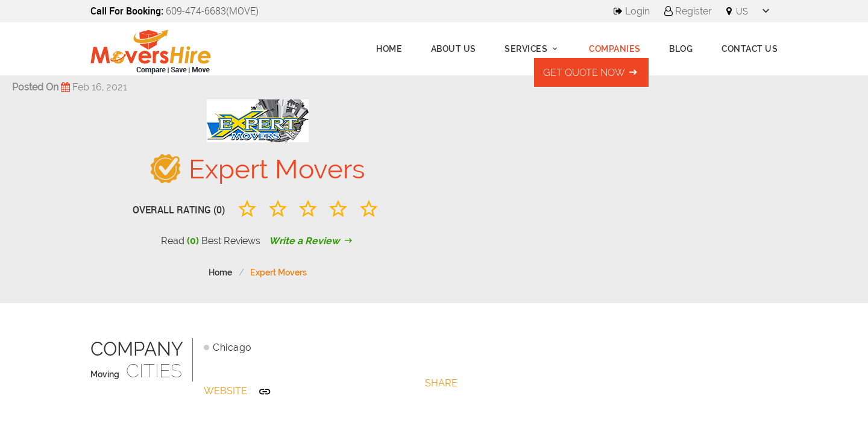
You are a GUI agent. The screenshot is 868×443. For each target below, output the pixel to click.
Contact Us (750, 49)
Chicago (232, 347)
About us (454, 49)
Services (533, 49)
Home (389, 49)
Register (688, 11)
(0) (193, 241)
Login (632, 11)
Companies (615, 49)
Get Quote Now (591, 73)
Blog (681, 49)
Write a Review (312, 241)
